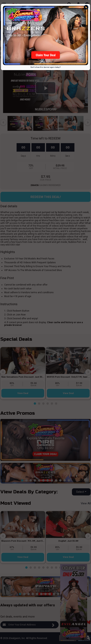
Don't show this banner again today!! (46, 67)
